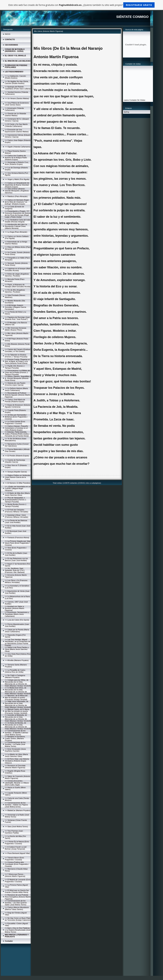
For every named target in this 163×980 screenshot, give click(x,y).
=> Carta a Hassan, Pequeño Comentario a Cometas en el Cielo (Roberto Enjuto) (16, 428)
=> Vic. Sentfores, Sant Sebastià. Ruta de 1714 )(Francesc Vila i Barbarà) (15, 570)
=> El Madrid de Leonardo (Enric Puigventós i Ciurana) (18, 881)
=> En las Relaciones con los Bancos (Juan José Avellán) (16, 559)
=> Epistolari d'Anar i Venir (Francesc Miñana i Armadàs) (17, 516)
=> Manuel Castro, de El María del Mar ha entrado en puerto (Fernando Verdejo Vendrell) (17, 711)
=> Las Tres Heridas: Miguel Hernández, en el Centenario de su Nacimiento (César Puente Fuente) (18, 642)
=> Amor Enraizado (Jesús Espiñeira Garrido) (15, 750)
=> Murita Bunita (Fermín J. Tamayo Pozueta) (16, 505)
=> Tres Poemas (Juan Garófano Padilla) (14, 832)
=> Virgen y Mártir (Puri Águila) (17, 179)
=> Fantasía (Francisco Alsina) (17, 538)
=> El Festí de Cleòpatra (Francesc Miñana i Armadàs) (17, 511)
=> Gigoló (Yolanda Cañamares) (18, 147)
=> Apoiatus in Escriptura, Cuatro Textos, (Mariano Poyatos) (15, 738)
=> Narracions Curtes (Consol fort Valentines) (17, 445)
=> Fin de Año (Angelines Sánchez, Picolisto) (15, 291)
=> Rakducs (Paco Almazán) (16, 196)
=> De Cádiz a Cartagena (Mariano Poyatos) (15, 676)
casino (126, 100)
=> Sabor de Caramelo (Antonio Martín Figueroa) (17, 777)
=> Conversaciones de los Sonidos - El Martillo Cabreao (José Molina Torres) (16, 733)
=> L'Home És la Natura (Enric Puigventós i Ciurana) (17, 843)
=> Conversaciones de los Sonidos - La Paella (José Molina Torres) (15, 744)
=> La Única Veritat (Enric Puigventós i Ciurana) (15, 423)
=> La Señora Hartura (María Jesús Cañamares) (16, 389)
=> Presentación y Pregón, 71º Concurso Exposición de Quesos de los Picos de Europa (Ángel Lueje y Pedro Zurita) (18, 214)
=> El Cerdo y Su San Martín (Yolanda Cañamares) (16, 125)
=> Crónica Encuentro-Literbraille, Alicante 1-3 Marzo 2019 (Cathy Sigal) (17, 783)
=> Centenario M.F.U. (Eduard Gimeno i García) (17, 120)
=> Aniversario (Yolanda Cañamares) (14, 109)
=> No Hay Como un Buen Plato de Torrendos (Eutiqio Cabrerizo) (18, 919)
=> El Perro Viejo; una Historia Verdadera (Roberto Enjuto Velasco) (17, 761)
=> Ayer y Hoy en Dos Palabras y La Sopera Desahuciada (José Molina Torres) (18, 930)
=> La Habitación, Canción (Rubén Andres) (15, 77)
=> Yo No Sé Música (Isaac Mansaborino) (16, 440)
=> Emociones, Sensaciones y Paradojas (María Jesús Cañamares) (17, 614)
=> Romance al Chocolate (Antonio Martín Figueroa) (15, 767)
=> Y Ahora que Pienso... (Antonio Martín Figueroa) (15, 875)
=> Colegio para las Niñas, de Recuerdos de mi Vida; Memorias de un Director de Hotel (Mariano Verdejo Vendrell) (18, 683)
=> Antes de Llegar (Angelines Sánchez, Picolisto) (17, 275)
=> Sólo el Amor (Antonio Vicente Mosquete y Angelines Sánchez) (17, 191)
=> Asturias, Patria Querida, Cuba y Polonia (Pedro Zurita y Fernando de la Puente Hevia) (17, 434)
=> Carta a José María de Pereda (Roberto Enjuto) (15, 401)
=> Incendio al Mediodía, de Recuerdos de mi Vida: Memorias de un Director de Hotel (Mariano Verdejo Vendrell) (18, 718)
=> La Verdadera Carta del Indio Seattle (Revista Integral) (18, 221)
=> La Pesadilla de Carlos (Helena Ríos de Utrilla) (15, 671)
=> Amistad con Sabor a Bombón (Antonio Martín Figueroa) (15, 608)
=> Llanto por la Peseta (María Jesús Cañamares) (17, 631)
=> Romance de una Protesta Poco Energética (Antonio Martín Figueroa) (18, 897)
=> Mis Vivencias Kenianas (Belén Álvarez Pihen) (16, 329)
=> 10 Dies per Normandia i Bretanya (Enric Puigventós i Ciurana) (16, 417)
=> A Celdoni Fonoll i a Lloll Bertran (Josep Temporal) (16, 848)
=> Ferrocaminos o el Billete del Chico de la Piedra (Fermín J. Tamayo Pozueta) (17, 372)
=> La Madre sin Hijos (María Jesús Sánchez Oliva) (16, 755)
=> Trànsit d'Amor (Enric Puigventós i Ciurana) (14, 859)
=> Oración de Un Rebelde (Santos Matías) (15, 115)
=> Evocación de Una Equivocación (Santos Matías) (17, 131)
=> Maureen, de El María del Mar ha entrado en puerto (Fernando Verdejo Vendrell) (16, 698)
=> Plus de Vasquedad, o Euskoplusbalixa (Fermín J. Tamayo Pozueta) (16, 500)
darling (126, 112)
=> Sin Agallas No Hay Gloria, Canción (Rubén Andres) (17, 82)
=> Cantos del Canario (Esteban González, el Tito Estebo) (18, 350)
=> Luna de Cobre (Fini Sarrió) (17, 620)
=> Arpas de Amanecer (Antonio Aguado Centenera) (18, 406)
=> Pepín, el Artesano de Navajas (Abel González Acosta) (18, 286)
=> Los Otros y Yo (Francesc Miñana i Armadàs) (16, 581)
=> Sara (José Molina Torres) (16, 826)
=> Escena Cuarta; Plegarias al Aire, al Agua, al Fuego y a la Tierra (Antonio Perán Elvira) (17, 361)
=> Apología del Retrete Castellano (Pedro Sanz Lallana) (18, 88)
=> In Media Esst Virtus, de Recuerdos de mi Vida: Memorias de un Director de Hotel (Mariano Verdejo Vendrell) (18, 691)
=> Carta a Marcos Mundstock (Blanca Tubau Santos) (17, 908)
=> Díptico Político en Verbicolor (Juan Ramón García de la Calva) (18, 477)
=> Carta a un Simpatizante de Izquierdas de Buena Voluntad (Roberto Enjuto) (17, 185)
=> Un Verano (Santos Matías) (17, 98)
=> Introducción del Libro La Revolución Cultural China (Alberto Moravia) (16, 226)
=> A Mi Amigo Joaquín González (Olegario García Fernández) (15, 307)
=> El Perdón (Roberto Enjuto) (17, 456)
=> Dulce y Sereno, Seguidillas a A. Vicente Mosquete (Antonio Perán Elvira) (18, 378)
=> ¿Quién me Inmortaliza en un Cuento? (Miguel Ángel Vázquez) (18, 488)
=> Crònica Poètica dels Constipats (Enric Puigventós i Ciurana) (17, 864)
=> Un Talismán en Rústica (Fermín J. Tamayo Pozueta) (16, 356)
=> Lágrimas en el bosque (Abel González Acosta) (18, 269)
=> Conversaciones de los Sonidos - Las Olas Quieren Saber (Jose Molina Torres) (16, 903)
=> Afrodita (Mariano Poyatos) (17, 660)
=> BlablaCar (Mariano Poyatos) (18, 810)
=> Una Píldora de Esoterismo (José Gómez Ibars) (17, 104)
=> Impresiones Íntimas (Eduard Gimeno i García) (18, 136)
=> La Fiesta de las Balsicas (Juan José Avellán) (16, 521)
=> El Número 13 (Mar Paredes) (18, 483)
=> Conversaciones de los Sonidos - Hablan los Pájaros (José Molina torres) (16, 805)
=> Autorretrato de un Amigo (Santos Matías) (16, 243)
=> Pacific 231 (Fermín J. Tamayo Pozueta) (15, 367)
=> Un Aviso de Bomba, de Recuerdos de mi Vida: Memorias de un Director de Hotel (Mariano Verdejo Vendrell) (18, 726)
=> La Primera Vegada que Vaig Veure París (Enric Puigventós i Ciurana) (18, 543)
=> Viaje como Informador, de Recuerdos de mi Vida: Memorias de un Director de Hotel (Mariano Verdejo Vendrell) (18, 704)
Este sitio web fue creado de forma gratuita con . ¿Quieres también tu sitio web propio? (81, 5)
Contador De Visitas (137, 100)
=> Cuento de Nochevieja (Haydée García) (15, 461)
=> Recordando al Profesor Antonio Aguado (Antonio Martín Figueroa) (18, 395)
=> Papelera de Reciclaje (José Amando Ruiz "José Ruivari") (17, 318)
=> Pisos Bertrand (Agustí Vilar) (17, 853)
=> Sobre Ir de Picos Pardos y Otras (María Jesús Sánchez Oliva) (17, 649)
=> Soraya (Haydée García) (16, 472)
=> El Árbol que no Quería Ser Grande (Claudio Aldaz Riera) (17, 891)
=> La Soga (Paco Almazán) (16, 232)
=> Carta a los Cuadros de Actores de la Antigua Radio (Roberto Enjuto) (16, 158)
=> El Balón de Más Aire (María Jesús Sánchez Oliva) (17, 494)
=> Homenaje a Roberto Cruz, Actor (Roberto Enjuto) (17, 163)
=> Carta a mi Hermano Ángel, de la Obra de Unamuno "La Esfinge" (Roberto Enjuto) (17, 202)
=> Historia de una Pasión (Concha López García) (15, 384)
